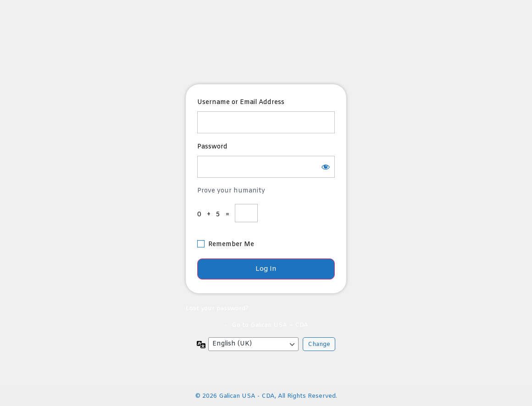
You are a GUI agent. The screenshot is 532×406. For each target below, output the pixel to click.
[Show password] (326, 167)
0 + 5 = (215, 215)
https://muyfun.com (267, 46)
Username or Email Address (241, 102)
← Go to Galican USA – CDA (266, 325)
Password (212, 147)
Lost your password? (217, 309)
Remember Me (231, 244)
